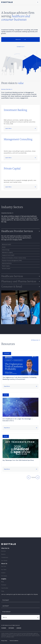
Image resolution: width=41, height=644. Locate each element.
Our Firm (4, 566)
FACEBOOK (4, 628)
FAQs (3, 591)
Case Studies (5, 588)
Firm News (4, 576)
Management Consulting (18, 139)
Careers (3, 573)
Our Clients (4, 561)
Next (38, 477)
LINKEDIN (19, 628)
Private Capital (12, 169)
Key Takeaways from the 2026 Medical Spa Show (18, 460)
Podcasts (4, 585)
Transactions (5, 557)
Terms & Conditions (14, 641)
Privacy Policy (4, 641)
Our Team (4, 570)
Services (3, 551)
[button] (38, 2)
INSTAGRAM (11, 628)
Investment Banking (15, 110)
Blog (2, 582)
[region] (20, 244)
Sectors (3, 554)
